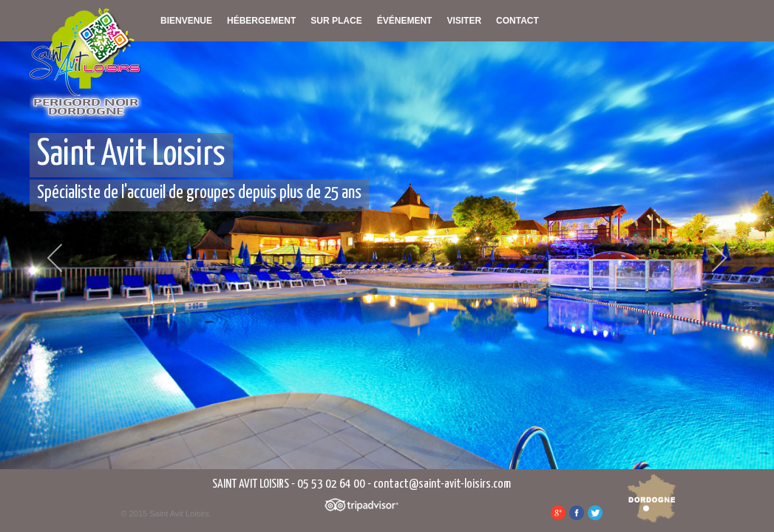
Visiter (464, 21)
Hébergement (261, 21)
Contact (517, 21)
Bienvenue (186, 21)
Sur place (336, 21)
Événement (405, 21)
